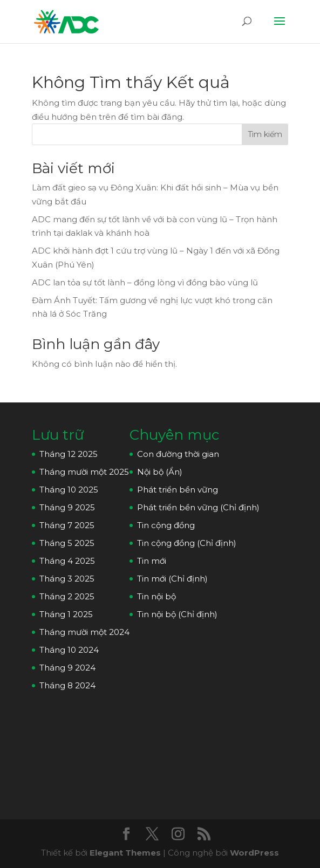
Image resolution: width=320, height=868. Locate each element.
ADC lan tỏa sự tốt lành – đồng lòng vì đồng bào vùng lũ (145, 282)
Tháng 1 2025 (66, 614)
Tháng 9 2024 (67, 668)
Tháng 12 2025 (69, 454)
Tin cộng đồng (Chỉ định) (187, 543)
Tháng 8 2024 (67, 685)
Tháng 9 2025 (67, 507)
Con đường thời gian (178, 454)
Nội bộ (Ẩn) (160, 472)
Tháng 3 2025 (67, 579)
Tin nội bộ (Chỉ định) (177, 614)
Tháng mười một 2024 (84, 632)
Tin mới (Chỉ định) (172, 579)
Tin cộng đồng (166, 525)
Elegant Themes (125, 853)
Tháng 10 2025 (69, 490)
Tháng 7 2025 (67, 525)
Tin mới (152, 561)
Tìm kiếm (265, 134)
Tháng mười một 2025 (84, 472)
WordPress (254, 853)
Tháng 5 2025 (67, 543)
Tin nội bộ (156, 596)
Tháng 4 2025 (67, 561)
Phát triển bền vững (178, 490)
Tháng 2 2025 (67, 596)
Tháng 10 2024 (69, 650)
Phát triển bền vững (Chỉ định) (198, 507)
